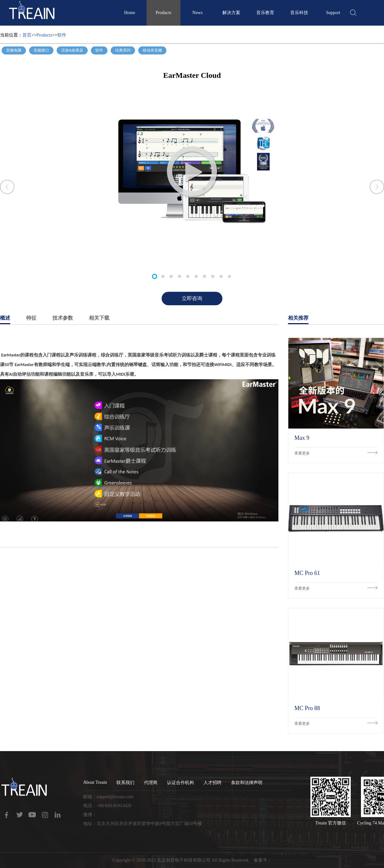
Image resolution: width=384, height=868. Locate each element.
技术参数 (63, 318)
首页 (27, 35)
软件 (62, 35)
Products (164, 13)
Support (333, 13)
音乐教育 (265, 13)
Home (130, 13)
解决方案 (231, 13)
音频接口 (41, 50)
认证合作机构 (180, 783)
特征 (31, 318)
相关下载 (99, 318)
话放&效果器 (72, 50)
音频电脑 (14, 50)
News (197, 13)
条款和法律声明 (247, 783)
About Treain (95, 782)
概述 (5, 318)
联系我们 (125, 783)
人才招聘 (212, 783)
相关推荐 (298, 318)
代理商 (151, 783)
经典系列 (123, 50)
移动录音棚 (152, 50)
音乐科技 (299, 13)
